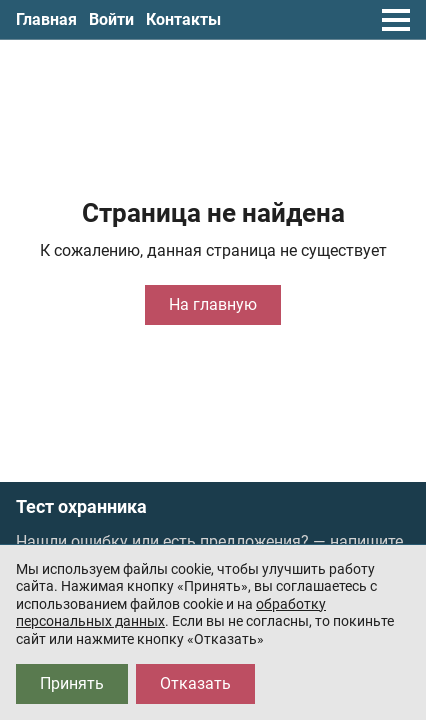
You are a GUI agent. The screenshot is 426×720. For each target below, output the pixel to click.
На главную (213, 304)
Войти (111, 19)
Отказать (195, 683)
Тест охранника (81, 507)
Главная (46, 19)
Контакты (183, 19)
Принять (72, 683)
